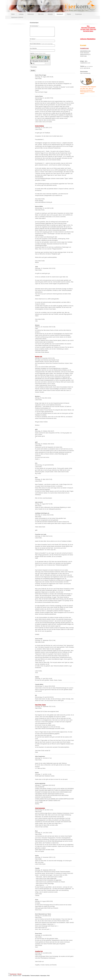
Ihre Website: (33, 50)
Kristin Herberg (40, 128)
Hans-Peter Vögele (40, 707)
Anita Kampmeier (40, 810)
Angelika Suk (39, 953)
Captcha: (38, 55)
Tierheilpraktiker (26, 977)
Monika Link (39, 358)
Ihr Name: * (33, 41)
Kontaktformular (85, 48)
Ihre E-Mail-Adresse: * (41, 46)
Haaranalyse (43, 977)
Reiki (48, 977)
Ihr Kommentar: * (34, 26)
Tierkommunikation (35, 977)
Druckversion (12, 976)
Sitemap (19, 976)
